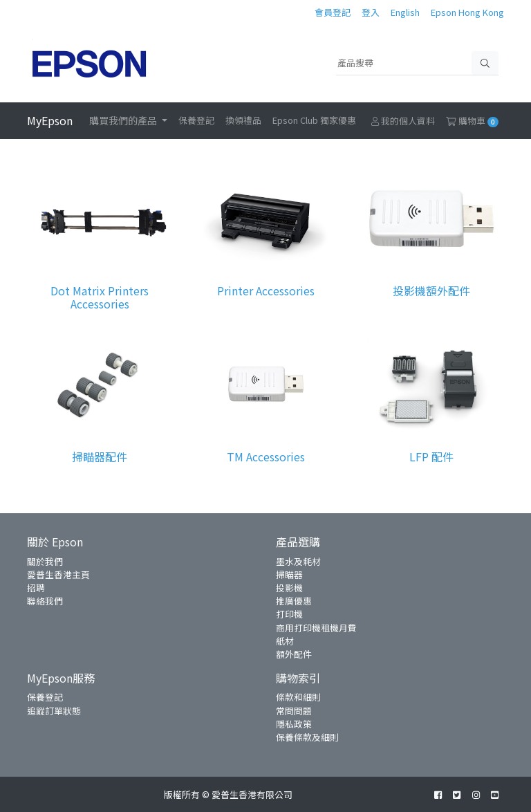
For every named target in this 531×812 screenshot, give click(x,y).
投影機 (289, 588)
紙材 (285, 641)
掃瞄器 (289, 574)
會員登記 (333, 12)
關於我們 (45, 561)
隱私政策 (294, 724)
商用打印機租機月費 (316, 628)
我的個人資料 (403, 121)
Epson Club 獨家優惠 (314, 120)
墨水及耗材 (298, 561)
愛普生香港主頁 (58, 574)
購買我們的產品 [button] (124, 120)
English (405, 12)
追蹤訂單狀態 (54, 711)
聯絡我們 (45, 601)
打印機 (289, 614)
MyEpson (50, 120)
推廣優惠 (294, 601)
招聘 (36, 588)
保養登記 (196, 120)
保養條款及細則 (307, 737)
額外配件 (294, 654)
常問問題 (294, 711)
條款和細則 (298, 697)
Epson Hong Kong (467, 12)
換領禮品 (243, 120)
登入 (371, 12)
